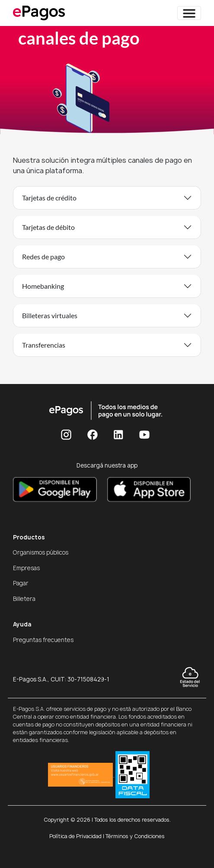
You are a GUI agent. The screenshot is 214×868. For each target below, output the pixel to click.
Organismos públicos (41, 552)
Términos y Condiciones (135, 836)
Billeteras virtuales (50, 315)
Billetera (24, 599)
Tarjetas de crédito (49, 198)
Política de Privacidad (75, 836)
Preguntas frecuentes (43, 640)
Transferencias (44, 345)
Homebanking (43, 286)
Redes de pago (43, 257)
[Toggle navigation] (189, 13)
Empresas (26, 568)
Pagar (21, 583)
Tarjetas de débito (48, 227)
